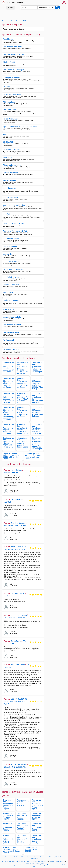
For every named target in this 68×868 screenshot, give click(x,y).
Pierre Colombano (10, 119)
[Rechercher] (58, 7)
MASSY (7, 596)
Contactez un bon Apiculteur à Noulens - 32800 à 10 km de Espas (23, 442)
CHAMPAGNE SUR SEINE (15, 618)
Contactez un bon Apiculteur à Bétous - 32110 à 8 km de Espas (37, 398)
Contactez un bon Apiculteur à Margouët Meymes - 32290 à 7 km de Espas (37, 384)
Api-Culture (8, 157)
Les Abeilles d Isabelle (12, 317)
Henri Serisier (16, 470)
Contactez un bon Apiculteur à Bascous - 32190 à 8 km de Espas (9, 398)
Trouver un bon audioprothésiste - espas (34, 863)
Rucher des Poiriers (19, 615)
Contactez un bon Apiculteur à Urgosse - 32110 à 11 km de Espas (34, 456)
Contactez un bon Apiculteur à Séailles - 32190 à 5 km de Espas (9, 383)
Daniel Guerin (16, 499)
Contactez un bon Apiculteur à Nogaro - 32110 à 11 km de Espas (12, 456)
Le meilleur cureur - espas (9, 861)
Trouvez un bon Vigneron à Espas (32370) (23, 826)
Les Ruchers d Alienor (12, 325)
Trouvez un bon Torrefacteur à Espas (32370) (33, 849)
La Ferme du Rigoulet (12, 239)
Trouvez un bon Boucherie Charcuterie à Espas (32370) (37, 804)
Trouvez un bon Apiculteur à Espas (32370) (37, 839)
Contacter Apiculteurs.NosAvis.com (25, 857)
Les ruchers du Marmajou (13, 70)
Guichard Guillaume (11, 285)
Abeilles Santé (9, 62)
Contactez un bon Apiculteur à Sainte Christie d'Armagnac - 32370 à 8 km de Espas (9, 413)
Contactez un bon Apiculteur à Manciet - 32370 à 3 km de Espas (9, 367)
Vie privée (46, 857)
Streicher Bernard (18, 523)
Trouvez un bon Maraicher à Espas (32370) (22, 839)
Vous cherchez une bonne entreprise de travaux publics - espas (32, 861)
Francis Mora (8, 309)
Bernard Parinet (9, 180)
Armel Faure (8, 39)
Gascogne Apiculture (11, 78)
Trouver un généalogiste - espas (57, 861)
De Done (7, 87)
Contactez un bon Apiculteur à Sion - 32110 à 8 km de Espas (23, 398)
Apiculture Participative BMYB (15, 231)
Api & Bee (7, 134)
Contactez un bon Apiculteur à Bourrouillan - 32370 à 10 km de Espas (37, 429)
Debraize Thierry (17, 593)
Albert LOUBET (17, 547)
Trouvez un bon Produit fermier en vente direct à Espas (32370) (11, 850)
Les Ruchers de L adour (13, 47)
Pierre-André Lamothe (12, 165)
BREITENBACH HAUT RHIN (15, 526)
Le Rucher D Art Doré (12, 150)
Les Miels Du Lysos (11, 277)
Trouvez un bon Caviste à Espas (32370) (23, 816)
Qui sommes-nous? (10, 857)
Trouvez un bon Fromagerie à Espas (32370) (8, 827)
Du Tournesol (8, 340)
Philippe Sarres (9, 293)
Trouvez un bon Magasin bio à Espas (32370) (37, 816)
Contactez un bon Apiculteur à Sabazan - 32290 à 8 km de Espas (37, 412)
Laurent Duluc (9, 254)
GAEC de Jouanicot (11, 262)
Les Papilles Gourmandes (13, 54)
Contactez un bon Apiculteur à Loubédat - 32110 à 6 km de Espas (23, 383)
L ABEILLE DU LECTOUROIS (15, 223)
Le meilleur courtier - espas (9, 865)
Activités (11, 7)
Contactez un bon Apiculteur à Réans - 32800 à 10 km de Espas (23, 429)
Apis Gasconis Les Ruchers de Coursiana (20, 127)
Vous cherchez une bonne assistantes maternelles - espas (32, 865)
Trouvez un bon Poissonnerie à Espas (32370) (8, 839)
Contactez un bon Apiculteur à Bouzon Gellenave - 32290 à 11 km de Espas (37, 443)
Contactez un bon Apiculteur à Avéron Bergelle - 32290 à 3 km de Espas (23, 368)
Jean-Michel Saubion (12, 197)
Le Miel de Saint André (12, 94)
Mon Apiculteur (9, 214)
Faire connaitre (38, 857)
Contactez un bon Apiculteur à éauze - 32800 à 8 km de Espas (23, 412)
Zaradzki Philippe (18, 665)
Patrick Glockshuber (11, 300)
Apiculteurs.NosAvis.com (17, 2)
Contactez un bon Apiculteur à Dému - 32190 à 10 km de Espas (8, 442)
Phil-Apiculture (9, 102)
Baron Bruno (16, 641)
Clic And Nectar (9, 110)
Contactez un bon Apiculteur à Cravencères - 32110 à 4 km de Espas (37, 367)
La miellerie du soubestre (13, 269)
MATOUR (8, 502)
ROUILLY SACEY (11, 473)
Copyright (55, 857)
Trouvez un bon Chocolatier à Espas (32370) (37, 827)
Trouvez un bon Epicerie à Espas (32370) (8, 816)
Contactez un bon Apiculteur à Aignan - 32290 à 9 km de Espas (9, 429)
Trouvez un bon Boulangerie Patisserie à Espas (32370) (8, 804)
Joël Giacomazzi (10, 188)
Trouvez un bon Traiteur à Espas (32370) (23, 803)
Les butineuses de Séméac (14, 205)
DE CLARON (8, 142)
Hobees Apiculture (10, 173)
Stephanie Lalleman (11, 349)
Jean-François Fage (11, 332)
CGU (50, 857)
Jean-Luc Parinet (10, 246)
